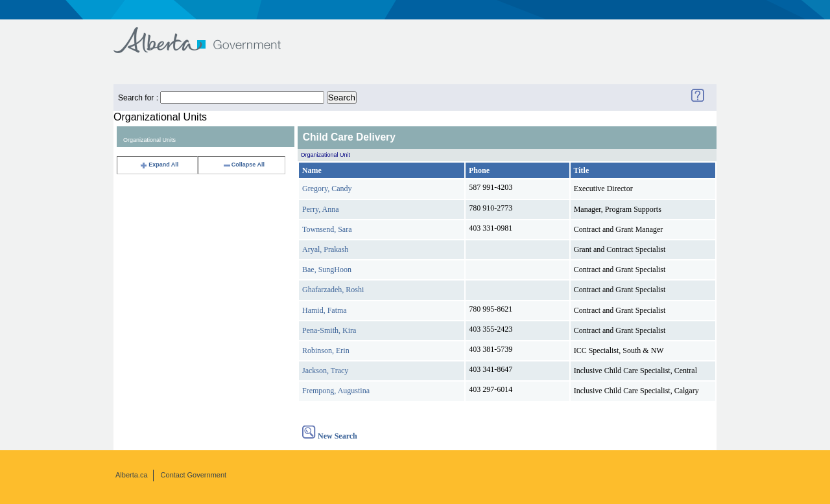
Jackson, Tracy (325, 371)
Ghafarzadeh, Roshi (333, 290)
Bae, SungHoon (327, 269)
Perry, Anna (321, 209)
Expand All (159, 165)
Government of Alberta (208, 34)
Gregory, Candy (327, 189)
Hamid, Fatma (325, 310)
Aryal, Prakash (325, 249)
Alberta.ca (132, 475)
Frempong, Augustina (336, 391)
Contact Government (194, 475)
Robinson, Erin (326, 350)
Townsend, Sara (327, 229)
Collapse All (243, 165)
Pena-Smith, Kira (329, 330)
